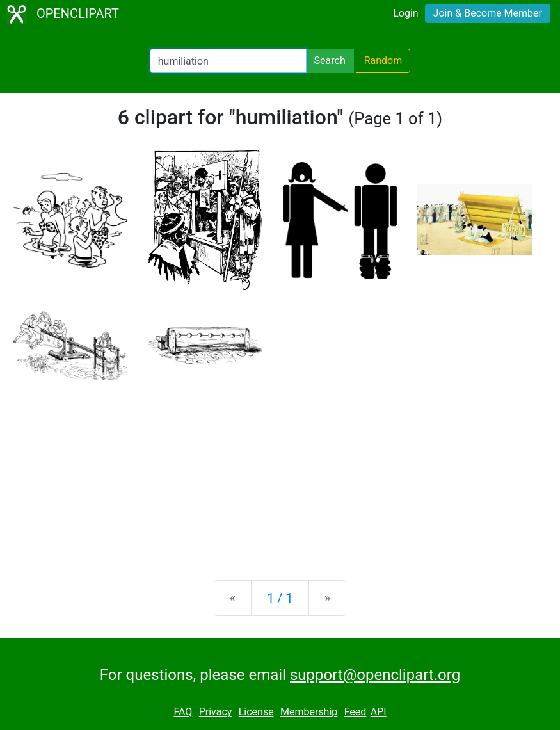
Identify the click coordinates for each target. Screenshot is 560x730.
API (379, 712)
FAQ (183, 712)
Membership (309, 712)
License (256, 712)
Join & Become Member (488, 13)
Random (383, 61)
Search (330, 61)
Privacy (216, 712)
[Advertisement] (280, 470)
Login (405, 13)
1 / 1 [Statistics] (280, 598)
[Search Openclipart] (228, 61)
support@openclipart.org (375, 675)
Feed (356, 712)
